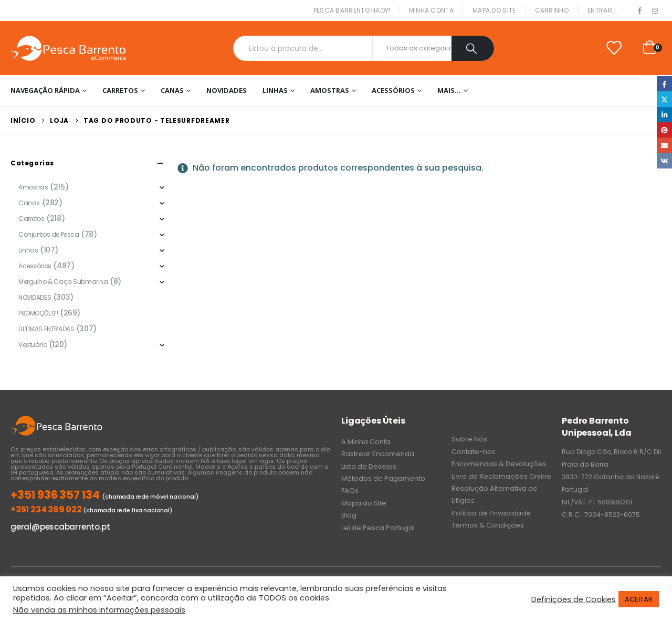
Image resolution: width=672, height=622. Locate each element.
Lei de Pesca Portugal (378, 528)
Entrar (600, 10)
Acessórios (393, 90)
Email (664, 145)
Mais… (449, 90)
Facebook (664, 84)
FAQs (350, 491)
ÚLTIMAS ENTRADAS (46, 329)
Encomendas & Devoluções (499, 464)
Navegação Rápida (45, 90)
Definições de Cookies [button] (574, 599)
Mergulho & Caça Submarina (63, 282)
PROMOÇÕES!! (38, 313)
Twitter (664, 99)
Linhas (275, 90)
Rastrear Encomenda (378, 454)
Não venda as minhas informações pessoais (99, 610)
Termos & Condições (488, 525)
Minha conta (431, 10)
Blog (349, 515)
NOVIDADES (227, 90)
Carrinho (552, 10)
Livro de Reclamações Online (501, 476)
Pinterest (664, 130)
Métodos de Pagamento (383, 478)
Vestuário (33, 345)
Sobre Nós (469, 439)
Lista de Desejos (369, 466)
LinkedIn (664, 115)
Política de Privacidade (491, 513)
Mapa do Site (494, 10)
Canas (172, 90)
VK (664, 160)
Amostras (330, 90)
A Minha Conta (366, 442)
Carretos (120, 90)
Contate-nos (474, 452)
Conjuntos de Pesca (49, 234)
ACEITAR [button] (639, 599)
